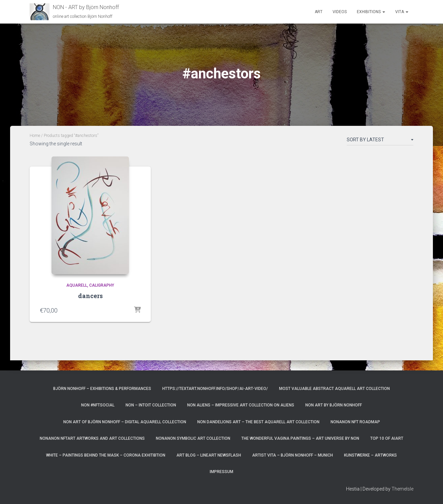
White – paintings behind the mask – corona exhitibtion (106, 455)
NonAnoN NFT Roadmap (355, 422)
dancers (90, 296)
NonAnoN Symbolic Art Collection (193, 438)
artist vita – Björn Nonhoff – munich (293, 455)
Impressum (221, 472)
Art (319, 12)
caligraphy (102, 285)
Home (35, 136)
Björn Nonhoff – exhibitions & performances (102, 389)
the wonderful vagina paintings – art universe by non (300, 438)
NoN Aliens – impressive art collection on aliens (241, 405)
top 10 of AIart (387, 438)
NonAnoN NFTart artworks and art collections (92, 438)
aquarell (77, 285)
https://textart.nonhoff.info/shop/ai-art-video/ (215, 389)
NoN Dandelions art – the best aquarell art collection (258, 422)
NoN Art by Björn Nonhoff (334, 405)
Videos (340, 12)
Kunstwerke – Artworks (370, 455)
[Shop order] (380, 141)
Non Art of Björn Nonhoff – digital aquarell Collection (125, 422)
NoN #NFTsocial (98, 405)
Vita (402, 12)
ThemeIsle (402, 489)
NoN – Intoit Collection (151, 405)
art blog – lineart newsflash (209, 455)
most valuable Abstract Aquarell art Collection (334, 389)
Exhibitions (371, 12)
